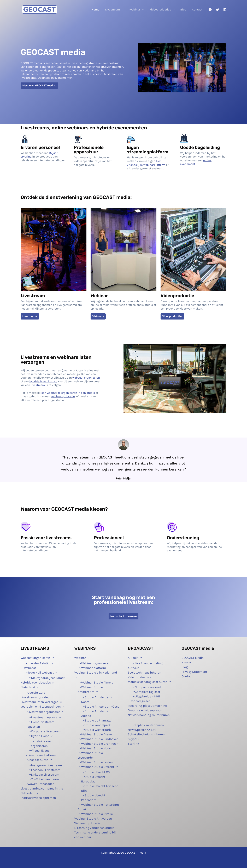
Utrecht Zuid (35, 693)
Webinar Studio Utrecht (98, 767)
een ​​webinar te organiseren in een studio (68, 393)
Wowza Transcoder (39, 784)
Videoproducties (162, 9)
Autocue (134, 668)
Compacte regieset (146, 687)
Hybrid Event (40, 736)
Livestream (114, 9)
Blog (183, 9)
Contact (197, 9)
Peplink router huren (148, 725)
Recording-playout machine (147, 706)
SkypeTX (134, 739)
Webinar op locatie (87, 823)
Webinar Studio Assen (95, 734)
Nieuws (187, 662)
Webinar (136, 9)
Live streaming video (35, 697)
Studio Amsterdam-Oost (100, 707)
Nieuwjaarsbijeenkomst (46, 678)
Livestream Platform (40, 755)
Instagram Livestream (45, 765)
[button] (122, 9)
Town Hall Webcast (41, 673)
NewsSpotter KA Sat (142, 730)
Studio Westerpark (96, 730)
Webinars (98, 316)
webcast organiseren (86, 378)
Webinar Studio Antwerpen (93, 819)
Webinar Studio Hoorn (95, 748)
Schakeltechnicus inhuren (146, 734)
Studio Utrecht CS (96, 772)
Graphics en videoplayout (146, 710)
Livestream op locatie (44, 717)
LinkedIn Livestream (43, 775)
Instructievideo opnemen (38, 798)
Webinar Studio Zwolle (95, 814)
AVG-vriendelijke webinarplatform (146, 163)
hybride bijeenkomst (43, 381)
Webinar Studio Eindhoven (98, 739)
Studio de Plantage (96, 720)
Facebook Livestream (44, 770)
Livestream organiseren (44, 712)
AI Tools (135, 658)
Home (95, 9)
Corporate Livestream (44, 731)
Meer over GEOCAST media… (39, 85)
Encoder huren (38, 760)
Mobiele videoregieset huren (149, 682)
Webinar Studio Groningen (98, 744)
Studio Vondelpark (96, 725)
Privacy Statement (194, 672)
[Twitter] (217, 10)
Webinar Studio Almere (96, 682)
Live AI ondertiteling (147, 663)
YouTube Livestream (43, 779)
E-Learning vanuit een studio (94, 828)
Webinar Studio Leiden (95, 762)
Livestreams (30, 316)
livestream (38, 385)
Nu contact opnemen (123, 616)
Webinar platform (92, 668)
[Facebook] (210, 10)
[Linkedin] (225, 10)
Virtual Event (38, 751)
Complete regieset (146, 692)
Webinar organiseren (94, 663)
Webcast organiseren (37, 658)
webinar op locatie (63, 396)
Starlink (133, 744)
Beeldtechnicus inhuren (145, 673)
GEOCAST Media (193, 658)
